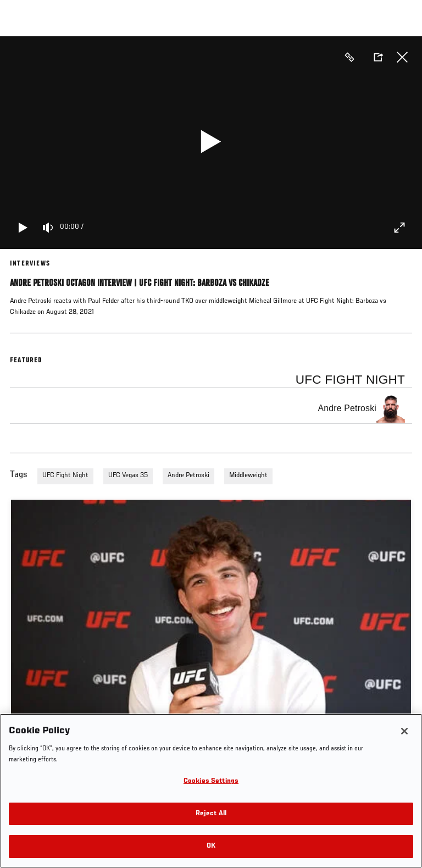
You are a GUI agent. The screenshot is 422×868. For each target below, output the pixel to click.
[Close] (404, 731)
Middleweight (248, 476)
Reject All (211, 814)
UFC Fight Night (65, 476)
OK (211, 846)
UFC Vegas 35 (128, 476)
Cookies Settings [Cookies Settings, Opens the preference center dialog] (211, 781)
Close (402, 57)
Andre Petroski (188, 476)
